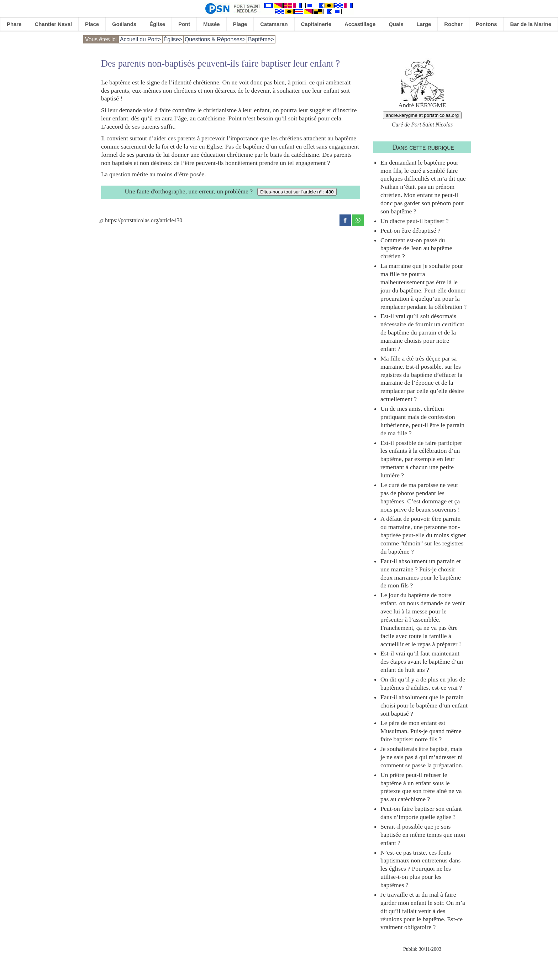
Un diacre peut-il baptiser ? (415, 221)
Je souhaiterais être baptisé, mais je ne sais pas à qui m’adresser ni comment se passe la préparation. (422, 757)
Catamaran (274, 24)
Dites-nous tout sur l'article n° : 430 (297, 192)
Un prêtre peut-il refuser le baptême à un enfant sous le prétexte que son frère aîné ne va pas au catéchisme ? (421, 787)
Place (92, 24)
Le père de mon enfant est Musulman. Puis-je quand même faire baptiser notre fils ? (421, 731)
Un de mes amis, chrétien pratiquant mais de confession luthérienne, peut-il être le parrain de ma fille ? (422, 421)
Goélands (124, 24)
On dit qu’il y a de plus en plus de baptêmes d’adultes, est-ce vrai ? (423, 683)
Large (424, 24)
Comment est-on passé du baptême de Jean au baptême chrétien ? (416, 248)
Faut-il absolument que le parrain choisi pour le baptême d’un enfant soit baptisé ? (424, 705)
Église (157, 24)
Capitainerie (316, 24)
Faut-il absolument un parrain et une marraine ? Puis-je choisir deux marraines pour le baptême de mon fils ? (421, 573)
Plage (240, 24)
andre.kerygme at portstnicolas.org (422, 115)
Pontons (486, 24)
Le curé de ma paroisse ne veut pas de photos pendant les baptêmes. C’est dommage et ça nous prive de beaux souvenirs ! (420, 497)
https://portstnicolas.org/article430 (141, 220)
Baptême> (261, 39)
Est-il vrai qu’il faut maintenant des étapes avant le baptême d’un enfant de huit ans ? (422, 662)
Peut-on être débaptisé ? (410, 230)
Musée (212, 24)
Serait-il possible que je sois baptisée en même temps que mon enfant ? (423, 835)
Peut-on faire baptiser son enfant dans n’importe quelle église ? (421, 813)
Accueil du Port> (141, 39)
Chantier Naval (53, 24)
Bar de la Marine (531, 24)
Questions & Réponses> (215, 39)
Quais (396, 24)
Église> (173, 39)
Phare (14, 24)
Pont (184, 24)
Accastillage (360, 24)
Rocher (453, 24)
